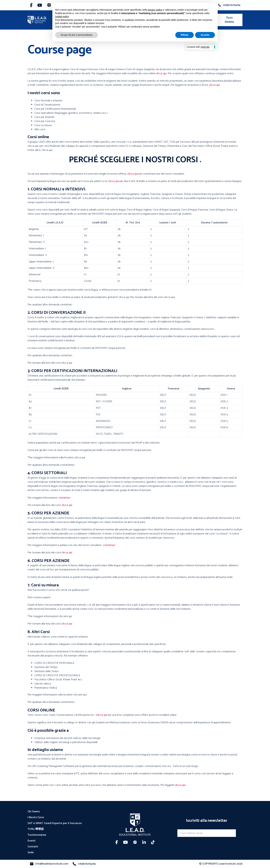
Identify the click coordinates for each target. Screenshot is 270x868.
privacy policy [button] (155, 10)
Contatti (33, 847)
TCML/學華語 (36, 829)
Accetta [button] (205, 35)
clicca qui (161, 73)
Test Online (229, 20)
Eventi (32, 841)
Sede (31, 853)
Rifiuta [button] (185, 35)
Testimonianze (37, 835)
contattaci (64, 498)
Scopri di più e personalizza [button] (76, 35)
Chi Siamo (34, 812)
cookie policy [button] (62, 16)
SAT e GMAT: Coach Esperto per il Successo (55, 823)
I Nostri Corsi (36, 817)
